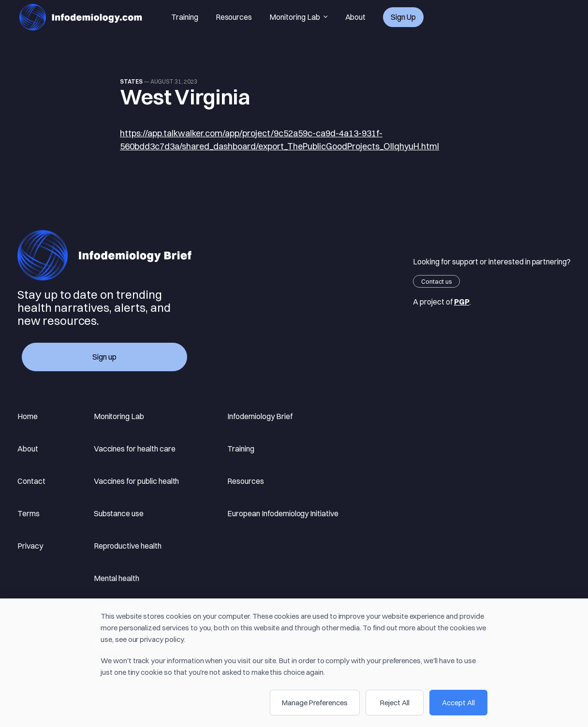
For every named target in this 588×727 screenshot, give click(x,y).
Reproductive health (128, 546)
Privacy (30, 546)
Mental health (117, 578)
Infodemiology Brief (260, 416)
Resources (234, 17)
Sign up (403, 17)
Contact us (436, 281)
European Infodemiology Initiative (283, 513)
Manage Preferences (315, 703)
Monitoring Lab (298, 17)
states (131, 81)
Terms (29, 513)
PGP (462, 302)
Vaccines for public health (137, 481)
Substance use (119, 513)
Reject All (395, 703)
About (356, 17)
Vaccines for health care (135, 449)
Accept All (458, 703)
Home (28, 416)
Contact (31, 481)
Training (185, 17)
